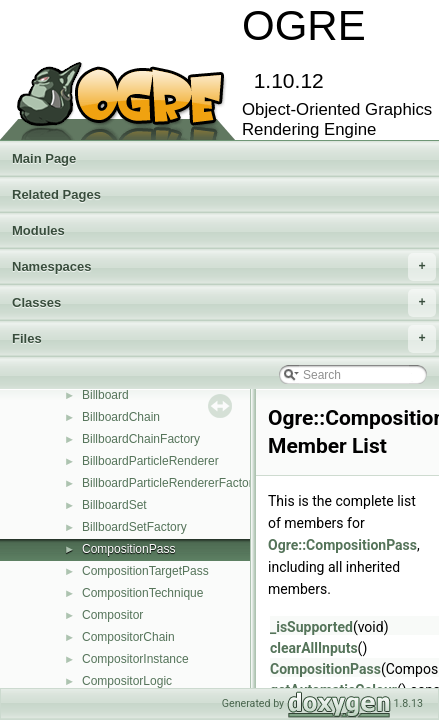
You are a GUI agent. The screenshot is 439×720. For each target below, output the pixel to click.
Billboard (105, 395)
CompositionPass (128, 549)
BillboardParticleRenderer (150, 461)
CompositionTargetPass (145, 571)
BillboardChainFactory (141, 439)
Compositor (112, 615)
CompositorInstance (135, 659)
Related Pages (56, 194)
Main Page (44, 158)
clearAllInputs (314, 648)
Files (224, 339)
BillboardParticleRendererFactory (170, 483)
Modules (38, 230)
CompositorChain (128, 637)
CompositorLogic (127, 681)
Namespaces (224, 267)
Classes (224, 303)
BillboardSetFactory (134, 527)
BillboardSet (114, 505)
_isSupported (311, 627)
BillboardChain (121, 417)
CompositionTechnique (142, 593)
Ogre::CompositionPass (342, 545)
